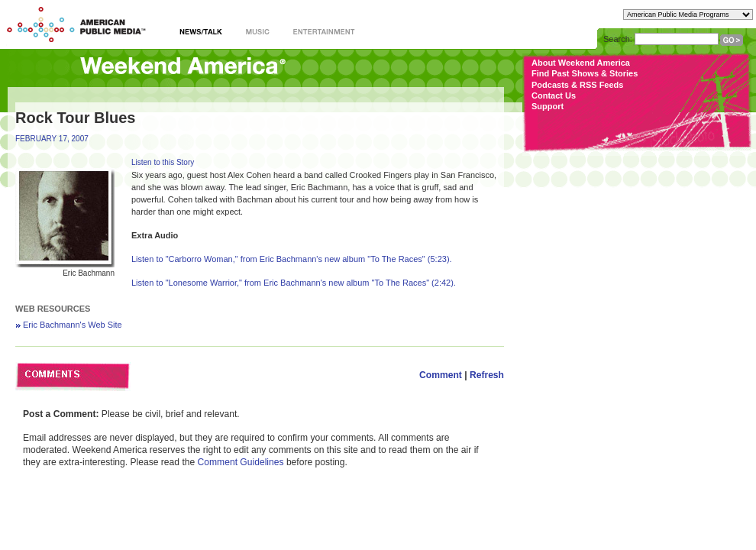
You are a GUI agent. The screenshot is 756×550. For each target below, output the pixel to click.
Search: (618, 39)
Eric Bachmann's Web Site (73, 325)
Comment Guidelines (241, 462)
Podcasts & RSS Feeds (577, 85)
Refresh (487, 375)
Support (548, 106)
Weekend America (183, 67)
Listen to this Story (163, 162)
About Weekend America (581, 63)
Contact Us (554, 95)
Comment (441, 375)
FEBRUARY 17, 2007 (52, 139)
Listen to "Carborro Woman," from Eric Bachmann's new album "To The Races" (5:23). (292, 259)
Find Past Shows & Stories (585, 73)
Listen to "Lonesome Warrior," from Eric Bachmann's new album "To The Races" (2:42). (294, 283)
